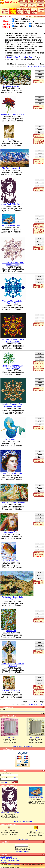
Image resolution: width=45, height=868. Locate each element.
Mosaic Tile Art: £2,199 (39, 582)
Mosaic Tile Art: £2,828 (39, 248)
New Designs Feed (37, 17)
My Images (32, 5)
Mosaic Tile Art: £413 (39, 363)
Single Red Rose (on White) (12, 114)
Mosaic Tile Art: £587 (39, 107)
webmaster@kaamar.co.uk (15, 865)
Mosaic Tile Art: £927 (39, 524)
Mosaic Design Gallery (13, 11)
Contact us (4, 862)
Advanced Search (22, 852)
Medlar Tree (11, 631)
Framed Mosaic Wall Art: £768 (39, 368)
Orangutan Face (11, 532)
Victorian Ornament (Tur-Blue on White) (13, 302)
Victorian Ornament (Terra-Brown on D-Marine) (13, 405)
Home (2, 16)
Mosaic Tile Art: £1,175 (39, 428)
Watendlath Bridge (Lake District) (13, 598)
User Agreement (6, 857)
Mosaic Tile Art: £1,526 (39, 324)
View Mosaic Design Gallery (22, 821)
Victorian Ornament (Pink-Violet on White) (13, 264)
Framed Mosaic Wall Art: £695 (39, 231)
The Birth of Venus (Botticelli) (13, 503)
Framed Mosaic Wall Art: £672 (39, 141)
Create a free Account (16, 57)
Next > (36, 66)
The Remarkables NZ (11, 168)
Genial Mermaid (11, 439)
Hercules (11, 139)
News (21, 2)
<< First (15, 66)
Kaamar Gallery (38, 24)
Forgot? (15, 777)
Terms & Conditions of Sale (10, 860)
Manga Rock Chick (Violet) (12, 204)
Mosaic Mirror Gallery (27, 11)
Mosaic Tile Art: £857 (39, 620)
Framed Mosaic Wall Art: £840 (39, 692)
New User (4, 782)
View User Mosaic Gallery (22, 839)
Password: (4, 777)
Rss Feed (40, 2)
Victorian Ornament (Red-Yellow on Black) (13, 340)
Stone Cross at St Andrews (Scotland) (13, 665)
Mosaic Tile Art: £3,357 (39, 81)
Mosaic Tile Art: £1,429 (39, 286)
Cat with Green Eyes (11, 690)
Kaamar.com (9, 2)
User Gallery (37, 26)
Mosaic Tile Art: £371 (39, 136)
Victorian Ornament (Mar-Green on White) (13, 367)
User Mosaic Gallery (34, 11)
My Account (41, 5)
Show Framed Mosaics (24, 21)
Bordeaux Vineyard (11, 86)
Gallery (9, 16)
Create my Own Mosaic (5, 11)
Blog (31, 2)
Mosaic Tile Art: (39, 161)
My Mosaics (24, 5)
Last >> (42, 66)
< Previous (22, 66)
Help (26, 2)
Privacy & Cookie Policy (9, 859)
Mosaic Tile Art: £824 (39, 652)
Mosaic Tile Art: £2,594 (39, 495)
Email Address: (6, 773)
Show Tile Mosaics (22, 19)
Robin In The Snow (11, 561)
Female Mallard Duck (11, 225)
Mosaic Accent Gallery (20, 11)
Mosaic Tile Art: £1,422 (39, 389)
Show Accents (20, 24)
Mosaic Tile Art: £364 (39, 225)
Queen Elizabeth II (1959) (11, 473)
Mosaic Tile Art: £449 (39, 687)
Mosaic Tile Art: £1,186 (39, 461)
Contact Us (41, 10)
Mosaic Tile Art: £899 (39, 189)
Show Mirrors (20, 26)
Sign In (32, 57)
